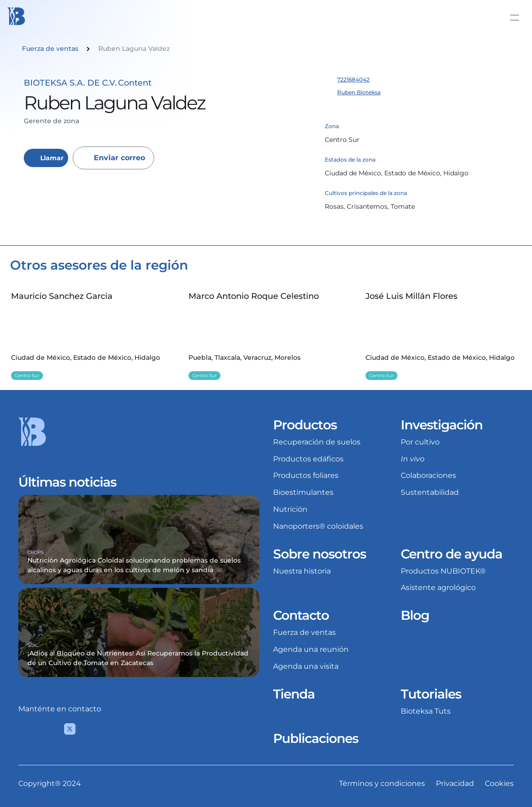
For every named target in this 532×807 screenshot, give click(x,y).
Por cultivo (420, 442)
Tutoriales (431, 694)
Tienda (294, 694)
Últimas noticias (67, 482)
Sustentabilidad (430, 492)
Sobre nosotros (320, 554)
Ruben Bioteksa (359, 92)
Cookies (499, 783)
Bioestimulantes (303, 492)
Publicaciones (316, 738)
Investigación (442, 425)
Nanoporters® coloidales (318, 526)
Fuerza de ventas (304, 632)
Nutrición (290, 509)
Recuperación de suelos (317, 442)
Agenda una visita (306, 666)
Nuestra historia (302, 571)
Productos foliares (306, 475)
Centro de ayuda (451, 554)
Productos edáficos (308, 459)
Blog (415, 615)
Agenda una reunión (311, 649)
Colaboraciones (428, 475)
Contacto (301, 615)
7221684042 (353, 79)
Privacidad (455, 783)
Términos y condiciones (382, 783)
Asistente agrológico (438, 588)
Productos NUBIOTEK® (443, 571)
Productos (305, 425)
